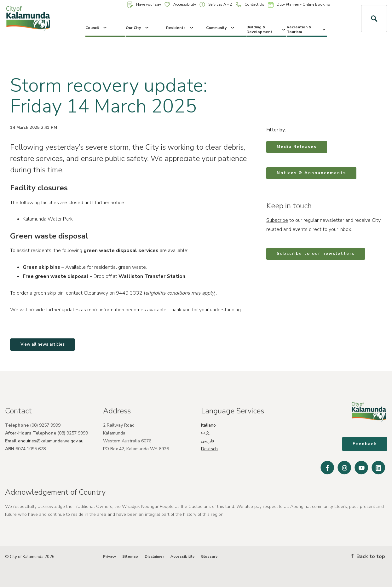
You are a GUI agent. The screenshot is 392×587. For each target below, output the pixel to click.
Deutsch (209, 449)
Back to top (368, 556)
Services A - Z (216, 5)
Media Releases (297, 147)
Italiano (208, 425)
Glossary (209, 556)
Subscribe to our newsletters (316, 254)
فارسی (208, 441)
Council (97, 28)
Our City (138, 28)
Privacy (110, 556)
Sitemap (130, 556)
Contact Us (250, 5)
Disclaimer (154, 556)
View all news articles (43, 344)
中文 (205, 433)
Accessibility (180, 4)
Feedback (365, 444)
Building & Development (266, 29)
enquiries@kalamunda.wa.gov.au (51, 441)
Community (221, 28)
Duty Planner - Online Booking (299, 5)
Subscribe (277, 220)
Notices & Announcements (311, 173)
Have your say (144, 5)
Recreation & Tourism (307, 29)
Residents (180, 28)
